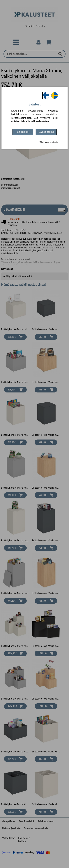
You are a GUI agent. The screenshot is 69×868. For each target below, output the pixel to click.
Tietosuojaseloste (49, 142)
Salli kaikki (23, 132)
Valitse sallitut (46, 132)
